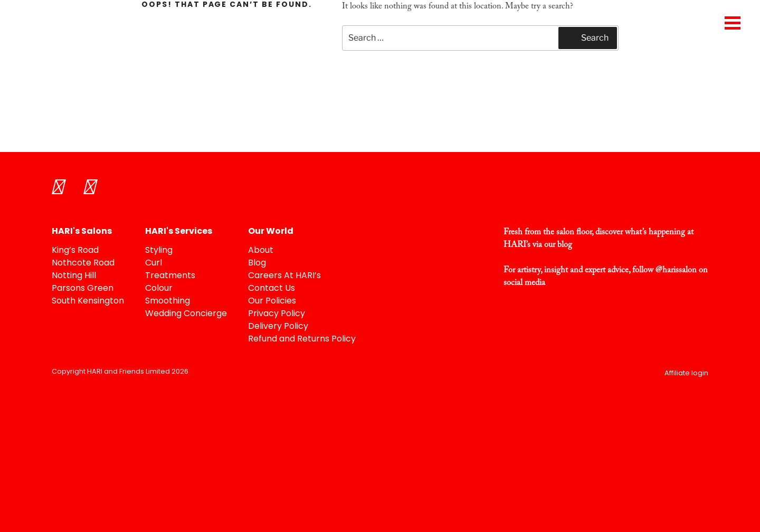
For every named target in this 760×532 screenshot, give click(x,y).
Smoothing (168, 301)
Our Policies (272, 301)
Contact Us (272, 289)
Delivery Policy (278, 327)
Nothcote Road (83, 263)
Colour (159, 289)
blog (565, 245)
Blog (257, 263)
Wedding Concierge (186, 314)
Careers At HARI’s (284, 276)
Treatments (170, 276)
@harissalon (676, 270)
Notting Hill (74, 276)
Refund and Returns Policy (302, 339)
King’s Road (75, 251)
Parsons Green (83, 289)
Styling (159, 251)
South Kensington (88, 301)
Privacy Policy (277, 314)
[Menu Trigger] (732, 22)
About (261, 251)
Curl (154, 263)
